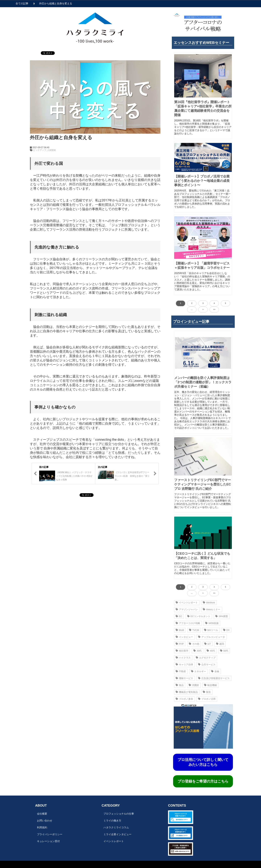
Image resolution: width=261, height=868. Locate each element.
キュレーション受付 (48, 841)
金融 (215, 671)
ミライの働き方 (112, 821)
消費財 (194, 685)
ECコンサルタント (199, 616)
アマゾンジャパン (187, 609)
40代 (211, 651)
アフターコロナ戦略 (188, 623)
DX (226, 630)
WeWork (209, 603)
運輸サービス (184, 678)
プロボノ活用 (207, 699)
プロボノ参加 (184, 699)
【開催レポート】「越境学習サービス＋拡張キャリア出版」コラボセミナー (202, 266)
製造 (207, 692)
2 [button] (192, 303)
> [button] (203, 309)
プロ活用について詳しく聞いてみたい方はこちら (203, 762)
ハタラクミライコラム (116, 827)
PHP (180, 644)
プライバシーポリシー (50, 834)
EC (179, 616)
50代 (224, 651)
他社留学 (182, 651)
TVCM (194, 630)
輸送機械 (210, 685)
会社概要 (42, 814)
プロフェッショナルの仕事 (119, 814)
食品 (180, 685)
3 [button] (203, 303)
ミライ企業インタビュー (117, 834)
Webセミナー (212, 609)
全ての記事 (22, 3)
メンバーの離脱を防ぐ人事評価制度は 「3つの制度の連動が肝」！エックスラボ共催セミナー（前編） (203, 382)
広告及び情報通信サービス (214, 678)
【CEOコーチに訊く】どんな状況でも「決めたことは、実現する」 (202, 556)
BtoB (180, 630)
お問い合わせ (45, 821)
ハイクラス (183, 658)
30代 (197, 651)
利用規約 (42, 827)
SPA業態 (222, 616)
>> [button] (214, 309)
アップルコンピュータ (212, 637)
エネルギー (199, 671)
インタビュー (184, 637)
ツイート (47, 51)
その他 (194, 644)
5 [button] (225, 303)
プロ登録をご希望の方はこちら (203, 781)
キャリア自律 (184, 664)
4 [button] (214, 303)
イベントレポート (187, 603)
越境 (220, 644)
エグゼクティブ (206, 658)
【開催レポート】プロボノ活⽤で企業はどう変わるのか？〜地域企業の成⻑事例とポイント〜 (202, 181)
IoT (208, 644)
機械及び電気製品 (187, 692)
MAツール (211, 630)
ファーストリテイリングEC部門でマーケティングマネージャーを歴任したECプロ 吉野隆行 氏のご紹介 (203, 484)
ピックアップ (40, 150)
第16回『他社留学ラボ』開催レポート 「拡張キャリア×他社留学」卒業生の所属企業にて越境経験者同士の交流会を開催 (203, 108)
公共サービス (207, 664)
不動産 (181, 671)
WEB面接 (212, 623)
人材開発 (51, 150)
